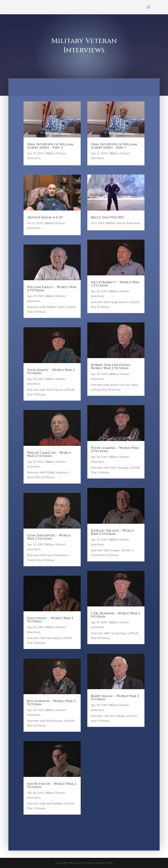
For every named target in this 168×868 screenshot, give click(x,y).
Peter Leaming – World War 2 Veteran (115, 456)
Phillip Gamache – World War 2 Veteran (49, 460)
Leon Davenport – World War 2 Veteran (49, 543)
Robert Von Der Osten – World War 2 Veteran (112, 373)
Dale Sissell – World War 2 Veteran (50, 626)
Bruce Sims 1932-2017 (107, 223)
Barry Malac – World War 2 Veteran (115, 704)
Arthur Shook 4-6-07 (45, 223)
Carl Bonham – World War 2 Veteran (115, 621)
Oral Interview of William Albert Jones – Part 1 (114, 152)
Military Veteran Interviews (123, 229)
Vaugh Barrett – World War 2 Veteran (115, 290)
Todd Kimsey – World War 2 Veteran (51, 378)
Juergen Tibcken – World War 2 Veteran (112, 538)
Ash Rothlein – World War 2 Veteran (51, 791)
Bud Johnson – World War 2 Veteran (51, 709)
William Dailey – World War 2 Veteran (52, 295)
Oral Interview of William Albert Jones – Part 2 (50, 152)
